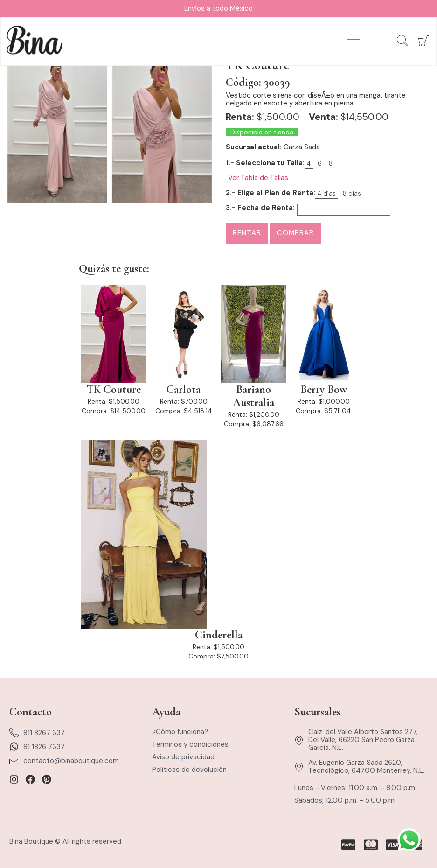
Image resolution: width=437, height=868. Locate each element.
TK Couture (114, 390)
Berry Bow (324, 390)
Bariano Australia (253, 396)
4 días (327, 193)
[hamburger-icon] (353, 42)
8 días (352, 193)
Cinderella (219, 635)
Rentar (247, 233)
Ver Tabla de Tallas (258, 178)
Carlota (184, 390)
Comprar (295, 233)
